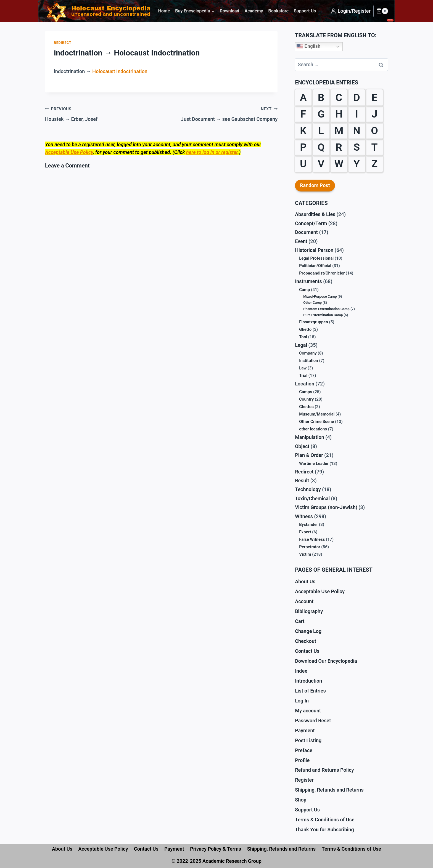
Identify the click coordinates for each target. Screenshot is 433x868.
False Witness (312, 539)
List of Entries (310, 691)
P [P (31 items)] (303, 147)
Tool (303, 337)
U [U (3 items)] (303, 164)
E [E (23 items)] (375, 97)
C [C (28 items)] (339, 97)
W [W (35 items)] (339, 164)
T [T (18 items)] (375, 147)
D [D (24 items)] (357, 97)
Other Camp (312, 303)
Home (164, 11)
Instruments (308, 281)
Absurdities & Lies (315, 214)
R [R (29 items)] (339, 147)
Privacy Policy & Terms (216, 849)
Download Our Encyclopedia (326, 661)
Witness (304, 516)
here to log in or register (212, 152)
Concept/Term (311, 223)
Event (301, 241)
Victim (305, 554)
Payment (305, 730)
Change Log (308, 631)
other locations (313, 429)
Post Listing (308, 740)
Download (230, 11)
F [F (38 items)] (303, 114)
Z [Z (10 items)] (375, 164)
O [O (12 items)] (374, 131)
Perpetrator (310, 547)
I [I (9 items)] (357, 114)
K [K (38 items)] (303, 131)
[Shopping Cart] (382, 11)
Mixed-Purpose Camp (320, 296)
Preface (304, 750)
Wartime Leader (314, 464)
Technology (308, 489)
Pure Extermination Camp (323, 315)
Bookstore (278, 11)
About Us (305, 581)
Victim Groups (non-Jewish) (326, 507)
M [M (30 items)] (339, 131)
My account (308, 711)
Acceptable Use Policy (69, 152)
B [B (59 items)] (321, 97)
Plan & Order (309, 455)
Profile (302, 760)
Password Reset (313, 721)
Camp (304, 290)
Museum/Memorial (317, 414)
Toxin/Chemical (312, 498)
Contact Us (307, 651)
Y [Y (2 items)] (357, 164)
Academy (254, 11)
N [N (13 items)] (357, 131)
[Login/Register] (350, 11)
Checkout (306, 641)
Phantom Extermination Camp (326, 309)
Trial (303, 376)
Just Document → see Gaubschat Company (222, 113)
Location (305, 384)
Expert (305, 532)
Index (301, 671)
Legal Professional (316, 258)
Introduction (308, 681)
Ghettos (306, 407)
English (308, 47)
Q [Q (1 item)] (321, 147)
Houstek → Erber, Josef (101, 113)
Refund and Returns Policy (324, 770)
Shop (301, 800)
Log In (302, 701)
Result (302, 480)
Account (304, 601)
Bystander (308, 524)
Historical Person (314, 250)
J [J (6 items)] (375, 114)
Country (306, 399)
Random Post (315, 185)
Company (308, 353)
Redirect (63, 43)
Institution (309, 361)
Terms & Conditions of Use (325, 820)
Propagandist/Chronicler (322, 273)
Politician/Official (315, 266)
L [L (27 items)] (321, 131)
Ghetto (305, 329)
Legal (301, 345)
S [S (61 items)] (357, 147)
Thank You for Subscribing (324, 830)
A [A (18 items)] (303, 97)
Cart (300, 621)
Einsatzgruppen (314, 322)
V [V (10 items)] (321, 164)
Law (303, 368)
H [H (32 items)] (339, 114)
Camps (306, 392)
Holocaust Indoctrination (120, 71)
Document (306, 232)
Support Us (305, 11)
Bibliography (309, 611)
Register (304, 780)
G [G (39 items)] (321, 114)
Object (302, 446)
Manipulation (310, 437)
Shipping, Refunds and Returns (329, 790)
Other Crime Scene (316, 422)
